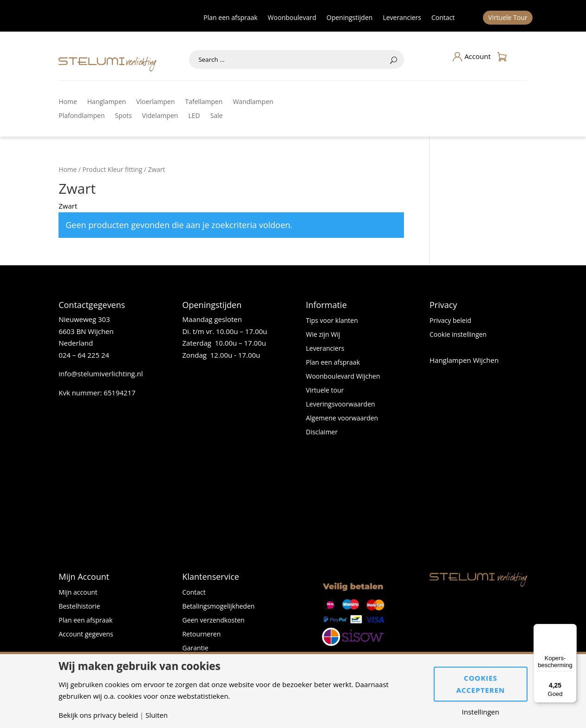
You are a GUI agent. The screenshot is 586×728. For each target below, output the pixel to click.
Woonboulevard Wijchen (343, 377)
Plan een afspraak (230, 18)
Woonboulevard (292, 18)
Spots (124, 116)
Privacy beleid (450, 321)
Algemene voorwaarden (342, 419)
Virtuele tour (325, 391)
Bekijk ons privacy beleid (98, 715)
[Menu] (571, 630)
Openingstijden (349, 18)
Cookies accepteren (480, 684)
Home (68, 102)
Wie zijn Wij (323, 335)
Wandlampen (253, 102)
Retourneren (201, 635)
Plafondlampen (81, 116)
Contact (443, 18)
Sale (217, 116)
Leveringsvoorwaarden (341, 405)
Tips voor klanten (332, 321)
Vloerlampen (155, 102)
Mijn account (78, 593)
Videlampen (160, 116)
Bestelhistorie (79, 607)
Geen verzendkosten (213, 621)
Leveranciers (402, 18)
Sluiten (156, 715)
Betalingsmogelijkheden (218, 607)
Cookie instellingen (458, 335)
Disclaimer (322, 433)
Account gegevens (86, 635)
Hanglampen (107, 102)
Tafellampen (204, 102)
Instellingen (481, 712)
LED (194, 116)
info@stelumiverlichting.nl (101, 374)
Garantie (195, 649)
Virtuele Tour (508, 18)
